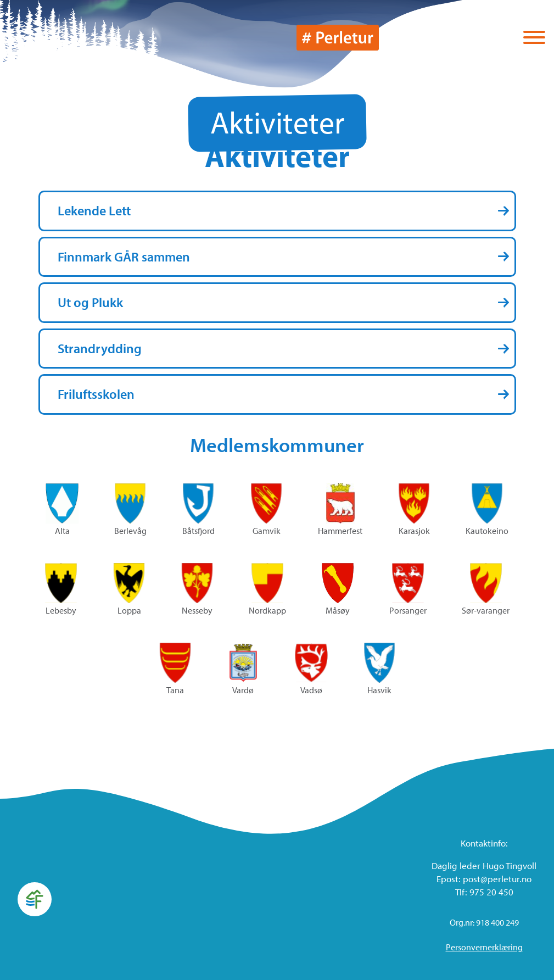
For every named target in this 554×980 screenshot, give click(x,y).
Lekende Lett (94, 210)
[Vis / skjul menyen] (534, 38)
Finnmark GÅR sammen (124, 257)
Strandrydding (100, 348)
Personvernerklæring (484, 947)
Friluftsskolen (96, 394)
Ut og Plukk (90, 302)
